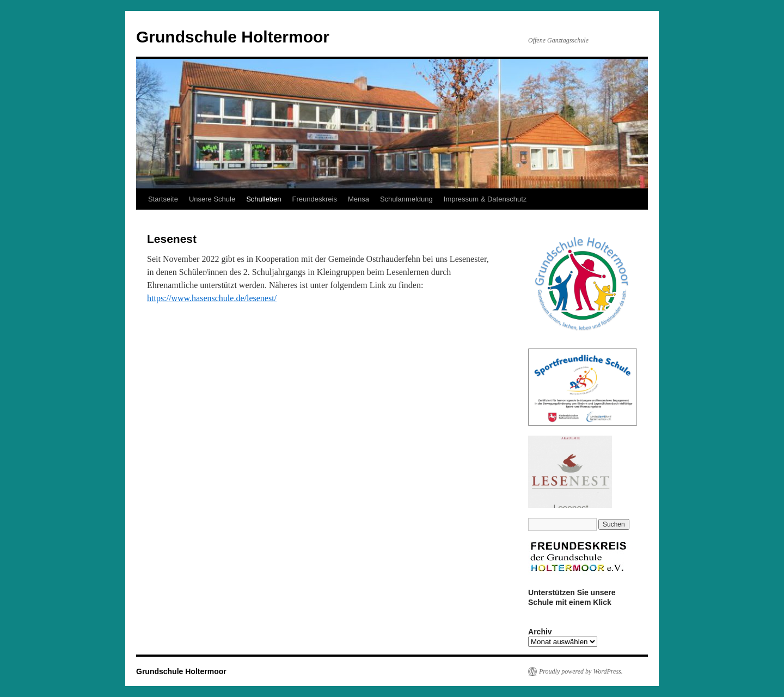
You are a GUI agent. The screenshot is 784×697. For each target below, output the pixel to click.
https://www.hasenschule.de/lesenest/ (212, 298)
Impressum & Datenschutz (485, 199)
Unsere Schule (212, 199)
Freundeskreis (315, 199)
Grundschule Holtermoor (233, 37)
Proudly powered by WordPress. (581, 671)
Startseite (163, 199)
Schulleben (264, 199)
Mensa (359, 199)
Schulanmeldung (406, 199)
